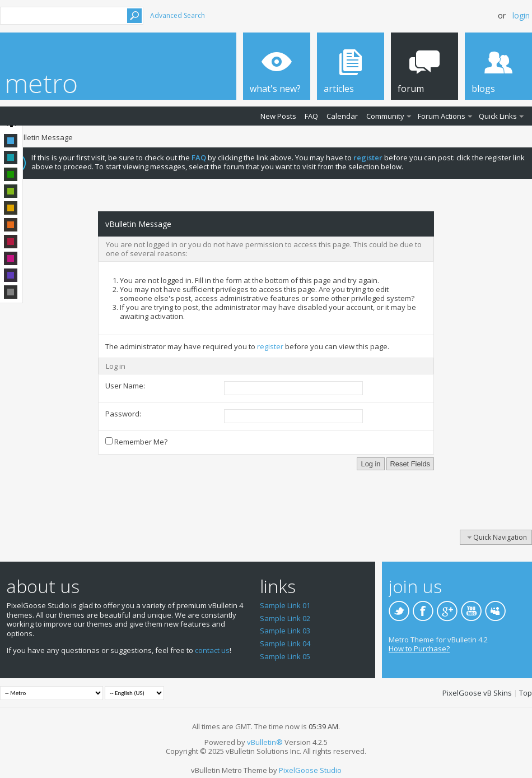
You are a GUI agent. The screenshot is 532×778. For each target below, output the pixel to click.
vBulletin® (265, 742)
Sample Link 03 (285, 631)
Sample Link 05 (285, 656)
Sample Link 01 (285, 605)
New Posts (278, 116)
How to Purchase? (419, 649)
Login (521, 15)
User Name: (125, 386)
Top (526, 693)
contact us (212, 650)
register (270, 346)
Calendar (342, 116)
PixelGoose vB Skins (477, 693)
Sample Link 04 (285, 643)
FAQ (311, 116)
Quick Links (498, 116)
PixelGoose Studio (310, 770)
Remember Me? (136, 442)
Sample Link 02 (285, 618)
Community (385, 116)
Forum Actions (442, 116)
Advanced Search (178, 15)
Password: (123, 414)
